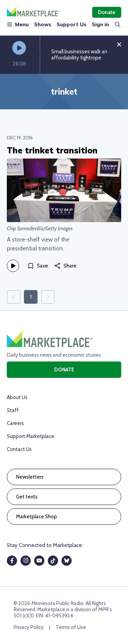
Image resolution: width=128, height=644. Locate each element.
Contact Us (19, 449)
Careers (15, 423)
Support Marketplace (31, 436)
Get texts (27, 497)
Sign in (100, 24)
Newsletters (30, 477)
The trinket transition (52, 150)
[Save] (38, 266)
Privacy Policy (29, 627)
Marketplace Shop (37, 517)
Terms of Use (71, 627)
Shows (43, 24)
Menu (18, 24)
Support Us (72, 24)
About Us (17, 397)
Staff (13, 410)
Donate (107, 12)
